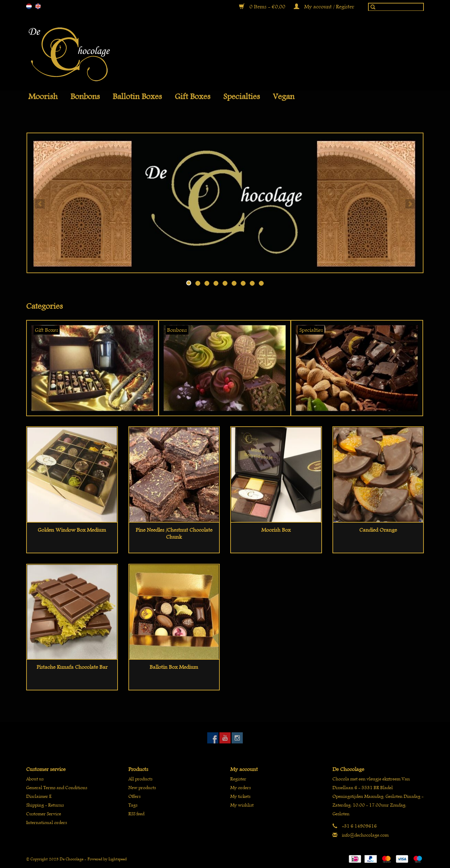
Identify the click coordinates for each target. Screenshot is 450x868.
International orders (47, 822)
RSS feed (136, 814)
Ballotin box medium (174, 667)
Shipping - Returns (45, 805)
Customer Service (44, 814)
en (38, 6)
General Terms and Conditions (57, 788)
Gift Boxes (193, 97)
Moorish (43, 97)
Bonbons (85, 97)
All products (140, 779)
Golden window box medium (72, 530)
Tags (133, 805)
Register (238, 779)
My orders (241, 788)
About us (35, 779)
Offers (134, 796)
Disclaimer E (39, 796)
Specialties (242, 97)
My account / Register (324, 7)
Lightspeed (118, 859)
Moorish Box (276, 530)
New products (142, 788)
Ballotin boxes (137, 97)
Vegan (284, 97)
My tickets (240, 796)
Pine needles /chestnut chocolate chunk (174, 533)
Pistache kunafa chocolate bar (72, 667)
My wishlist (242, 805)
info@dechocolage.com (365, 835)
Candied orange (378, 530)
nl (29, 6)
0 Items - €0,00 (263, 7)
